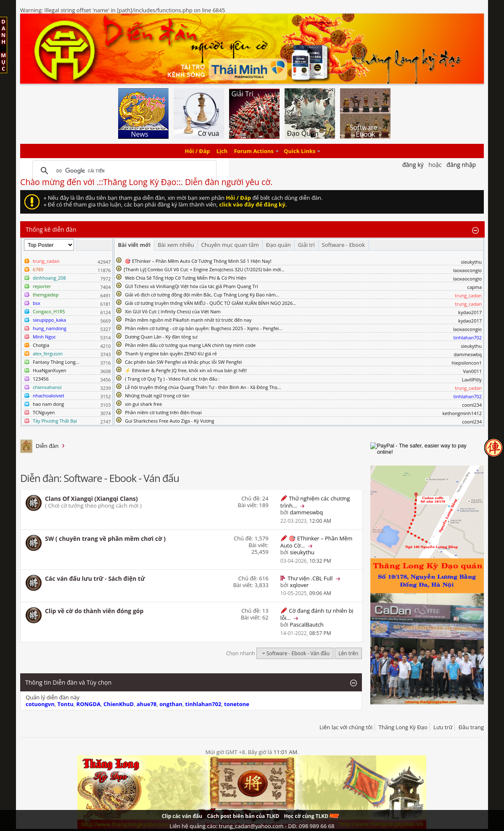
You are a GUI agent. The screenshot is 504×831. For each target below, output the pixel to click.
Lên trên (348, 653)
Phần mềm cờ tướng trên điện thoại (163, 412)
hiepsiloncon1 (467, 363)
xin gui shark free (143, 404)
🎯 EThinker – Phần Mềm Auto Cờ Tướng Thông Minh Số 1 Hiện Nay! (198, 261)
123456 (41, 379)
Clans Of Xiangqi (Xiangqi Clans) (91, 499)
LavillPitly (472, 380)
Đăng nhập (461, 165)
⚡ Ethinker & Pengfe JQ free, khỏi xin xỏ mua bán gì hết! (186, 370)
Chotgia (41, 345)
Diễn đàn (47, 446)
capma (475, 287)
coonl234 (472, 405)
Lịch (222, 151)
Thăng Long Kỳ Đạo (403, 727)
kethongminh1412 (462, 413)
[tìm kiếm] (123, 171)
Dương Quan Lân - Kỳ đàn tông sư (161, 337)
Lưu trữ (443, 727)
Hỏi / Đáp (198, 151)
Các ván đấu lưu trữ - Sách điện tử (95, 578)
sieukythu (471, 262)
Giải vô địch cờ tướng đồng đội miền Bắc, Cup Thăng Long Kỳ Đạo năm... (202, 295)
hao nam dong (48, 404)
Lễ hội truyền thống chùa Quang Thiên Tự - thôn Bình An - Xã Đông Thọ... (203, 387)
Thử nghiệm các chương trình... (315, 502)
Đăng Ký (413, 165)
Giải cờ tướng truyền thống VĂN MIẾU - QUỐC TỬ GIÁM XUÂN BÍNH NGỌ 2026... (211, 303)
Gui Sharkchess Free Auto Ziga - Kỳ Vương (169, 421)
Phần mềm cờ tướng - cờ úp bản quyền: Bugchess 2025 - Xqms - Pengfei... (204, 328)
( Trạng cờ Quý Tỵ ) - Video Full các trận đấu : (172, 379)
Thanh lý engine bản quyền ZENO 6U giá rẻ (171, 353)
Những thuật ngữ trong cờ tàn (157, 396)
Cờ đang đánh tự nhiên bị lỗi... (317, 614)
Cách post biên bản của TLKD (243, 816)
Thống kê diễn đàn (51, 229)
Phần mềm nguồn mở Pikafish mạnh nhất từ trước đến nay (188, 320)
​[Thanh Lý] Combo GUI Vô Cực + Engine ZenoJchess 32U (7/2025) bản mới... (204, 269)
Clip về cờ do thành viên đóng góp (94, 611)
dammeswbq (468, 354)
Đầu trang (471, 727)
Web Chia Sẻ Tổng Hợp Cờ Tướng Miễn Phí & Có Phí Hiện (186, 278)
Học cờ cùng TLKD (311, 816)
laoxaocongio (467, 270)
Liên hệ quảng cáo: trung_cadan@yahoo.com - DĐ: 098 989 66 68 (252, 826)
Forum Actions (254, 151)
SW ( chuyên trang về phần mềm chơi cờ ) (105, 539)
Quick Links (299, 151)
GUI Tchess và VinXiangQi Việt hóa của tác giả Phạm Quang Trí (191, 286)
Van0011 (472, 371)
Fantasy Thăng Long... (56, 362)
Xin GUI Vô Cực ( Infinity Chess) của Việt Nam (173, 311)
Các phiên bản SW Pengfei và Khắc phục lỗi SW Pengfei (183, 362)
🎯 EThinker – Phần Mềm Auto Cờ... (316, 542)
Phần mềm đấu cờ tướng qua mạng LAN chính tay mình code (190, 345)
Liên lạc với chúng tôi (346, 727)
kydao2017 (470, 312)
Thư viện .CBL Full (310, 578)
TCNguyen (44, 412)
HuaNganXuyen (50, 370)
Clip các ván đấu (182, 816)
